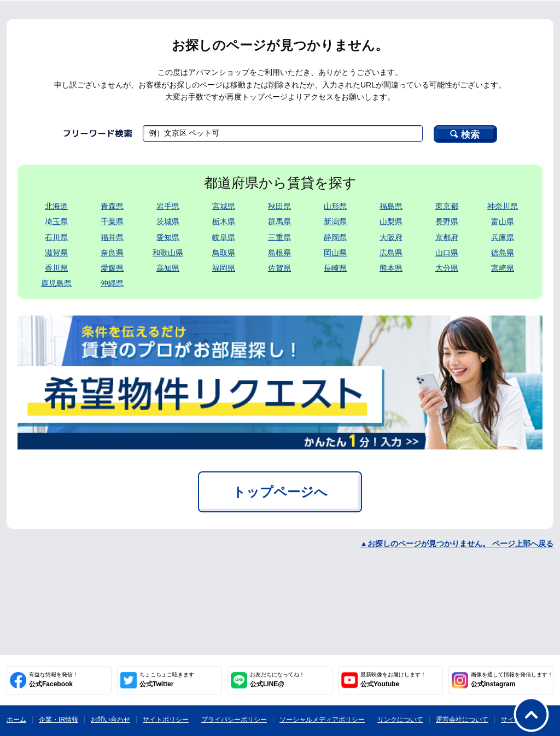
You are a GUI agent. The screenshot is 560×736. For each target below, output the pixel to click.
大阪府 (391, 237)
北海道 (56, 206)
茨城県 (168, 221)
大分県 (447, 268)
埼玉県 (56, 221)
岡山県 (335, 253)
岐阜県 (224, 237)
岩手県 (168, 206)
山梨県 (391, 221)
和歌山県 (168, 253)
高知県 (168, 268)
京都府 (447, 237)
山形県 (335, 206)
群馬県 (279, 221)
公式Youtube (393, 680)
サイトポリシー (166, 720)
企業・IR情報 (59, 720)
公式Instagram (512, 680)
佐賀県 (279, 268)
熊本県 (391, 268)
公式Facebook (54, 680)
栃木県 (224, 221)
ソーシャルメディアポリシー (322, 720)
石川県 (56, 237)
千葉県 (112, 221)
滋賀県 (56, 253)
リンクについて (400, 720)
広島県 (391, 253)
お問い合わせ (110, 720)
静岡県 (335, 237)
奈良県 (112, 253)
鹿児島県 (56, 283)
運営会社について (462, 720)
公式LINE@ (277, 680)
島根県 (279, 253)
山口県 (447, 253)
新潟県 (335, 221)
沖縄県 (112, 283)
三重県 (279, 237)
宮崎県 (503, 268)
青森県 (112, 206)
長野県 (447, 221)
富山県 (503, 221)
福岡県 (224, 268)
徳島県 (503, 253)
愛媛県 (112, 268)
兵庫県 (503, 237)
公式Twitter (167, 680)
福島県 (391, 206)
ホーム (16, 720)
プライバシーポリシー (234, 720)
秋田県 (279, 206)
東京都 (447, 206)
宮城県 (224, 206)
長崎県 (335, 268)
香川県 (56, 268)
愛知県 (168, 237)
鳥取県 (224, 253)
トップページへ (280, 492)
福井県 (112, 237)
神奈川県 (503, 206)
